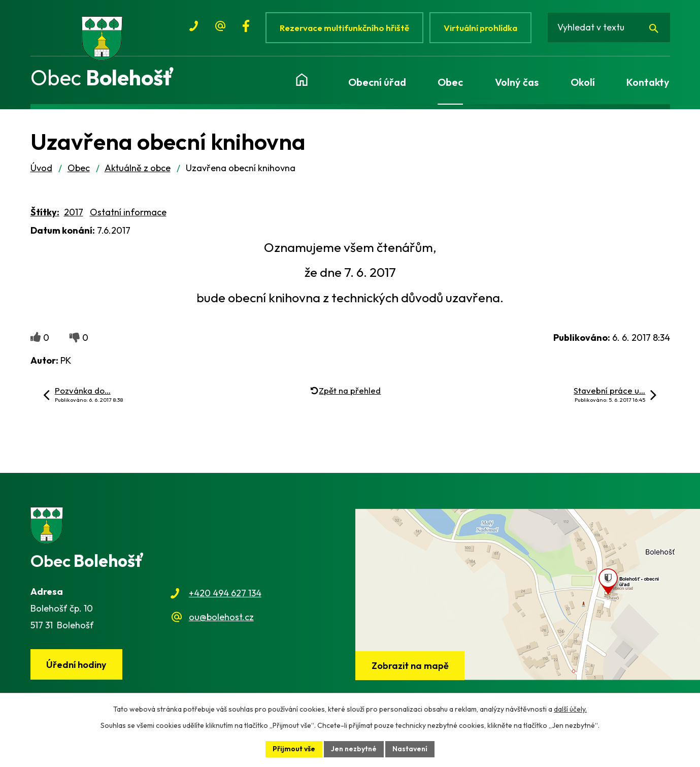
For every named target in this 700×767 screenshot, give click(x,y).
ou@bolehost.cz (221, 618)
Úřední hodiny (76, 666)
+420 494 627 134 (225, 595)
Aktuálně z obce (138, 169)
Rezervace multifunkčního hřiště (345, 28)
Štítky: (45, 213)
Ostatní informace (128, 213)
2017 (74, 213)
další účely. (570, 709)
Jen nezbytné (354, 749)
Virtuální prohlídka (481, 28)
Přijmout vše (294, 749)
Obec (79, 169)
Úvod (41, 169)
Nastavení (410, 749)
